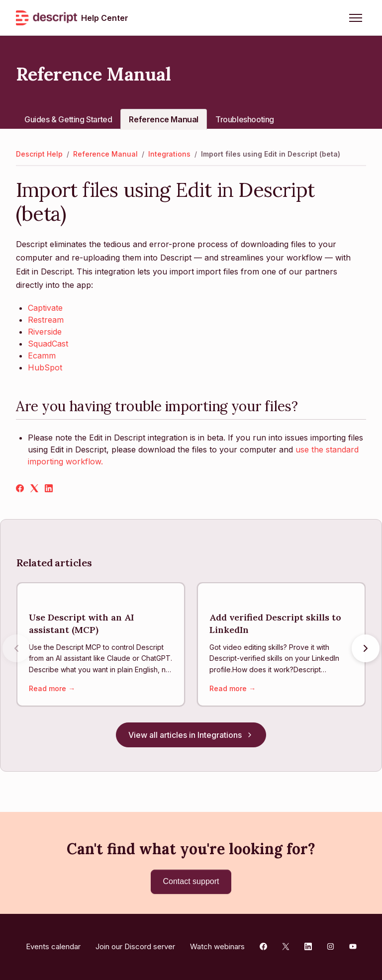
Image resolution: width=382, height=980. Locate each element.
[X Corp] (34, 489)
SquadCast (48, 344)
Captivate (45, 308)
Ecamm (42, 356)
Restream (46, 320)
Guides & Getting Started (68, 119)
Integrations (169, 154)
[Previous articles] (16, 649)
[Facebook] (20, 489)
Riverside (45, 332)
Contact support (191, 881)
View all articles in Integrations (191, 735)
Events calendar (53, 946)
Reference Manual (164, 119)
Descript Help (39, 154)
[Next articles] (366, 649)
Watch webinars (217, 946)
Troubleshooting (245, 119)
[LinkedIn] (49, 489)
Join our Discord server (135, 946)
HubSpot (45, 367)
